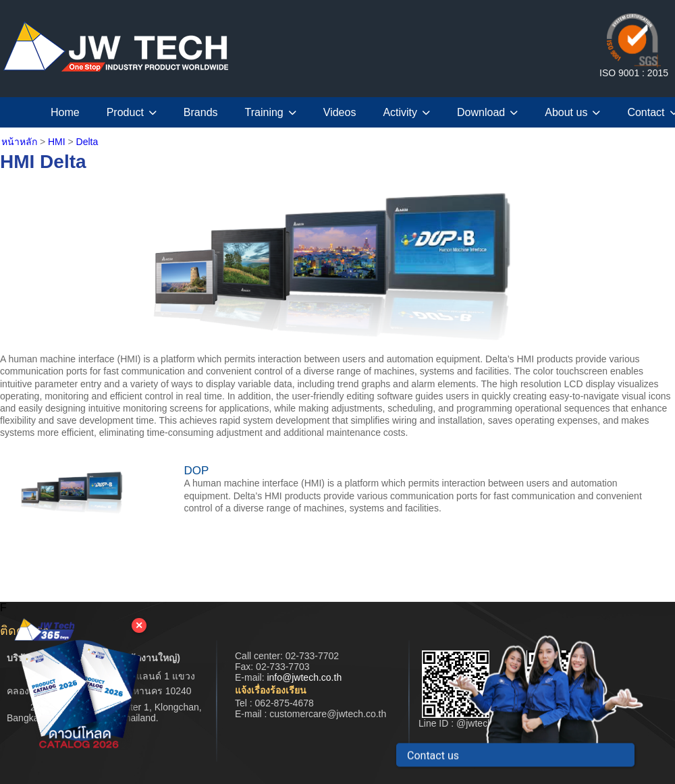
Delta (87, 142)
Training (271, 112)
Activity (406, 112)
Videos (340, 112)
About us (572, 112)
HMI (57, 142)
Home (65, 112)
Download (487, 112)
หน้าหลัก (19, 142)
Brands (201, 112)
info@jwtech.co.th (304, 677)
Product (132, 112)
